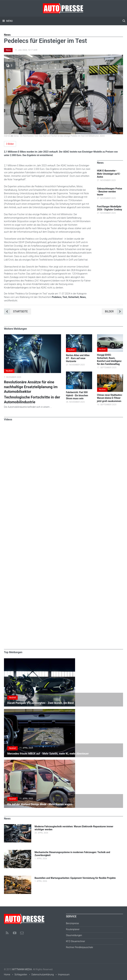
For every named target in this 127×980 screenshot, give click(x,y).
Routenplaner (73, 929)
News (8, 50)
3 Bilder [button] (10, 144)
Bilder (114, 311)
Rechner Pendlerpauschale (79, 947)
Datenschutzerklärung (42, 975)
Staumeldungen (74, 935)
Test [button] (70, 387)
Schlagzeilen (21, 975)
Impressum (64, 975)
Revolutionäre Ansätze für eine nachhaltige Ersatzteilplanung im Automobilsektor (31, 387)
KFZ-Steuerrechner (75, 941)
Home (7, 975)
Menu (9, 21)
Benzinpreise (72, 923)
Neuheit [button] (9, 371)
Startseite (16, 311)
